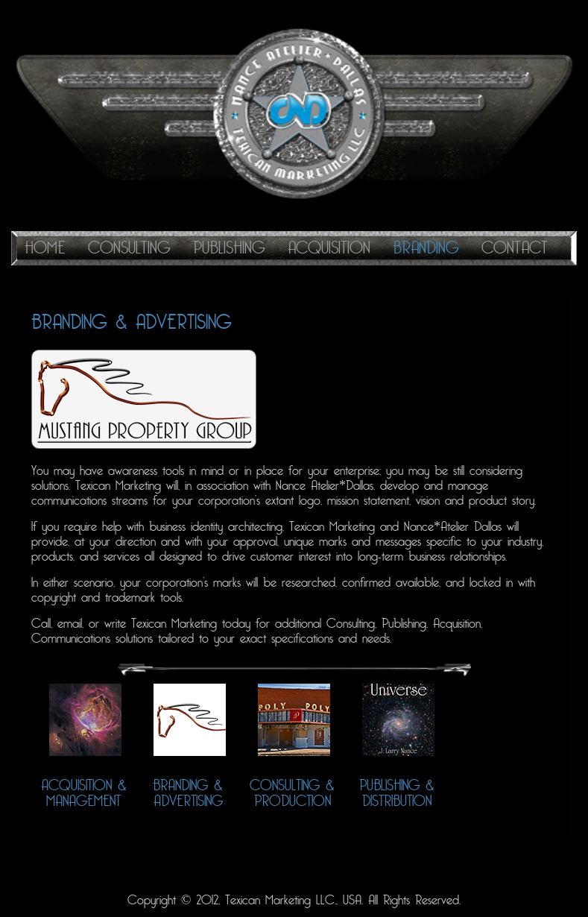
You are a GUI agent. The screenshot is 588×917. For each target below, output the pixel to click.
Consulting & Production (292, 794)
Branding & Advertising (188, 794)
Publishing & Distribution (397, 794)
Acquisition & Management (84, 794)
